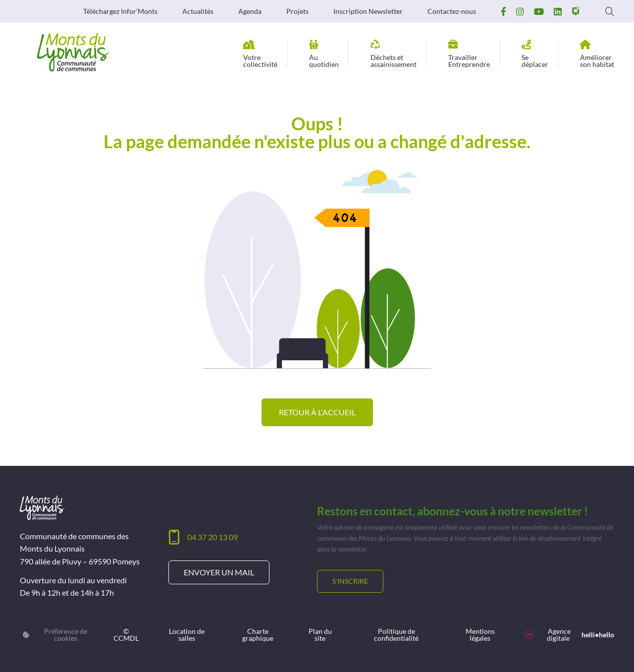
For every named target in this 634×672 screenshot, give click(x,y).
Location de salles (187, 635)
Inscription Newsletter (368, 11)
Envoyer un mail (219, 572)
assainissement (394, 54)
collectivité (260, 54)
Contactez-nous (452, 11)
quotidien (324, 54)
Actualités (198, 11)
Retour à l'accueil (317, 412)
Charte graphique (258, 635)
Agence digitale (569, 635)
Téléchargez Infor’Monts (120, 11)
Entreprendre (469, 54)
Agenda (250, 11)
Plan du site (320, 635)
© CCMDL (126, 635)
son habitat (597, 54)
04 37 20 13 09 (212, 537)
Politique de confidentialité (396, 635)
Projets (297, 11)
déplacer (535, 54)
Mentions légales (480, 635)
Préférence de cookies (55, 635)
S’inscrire (350, 581)
